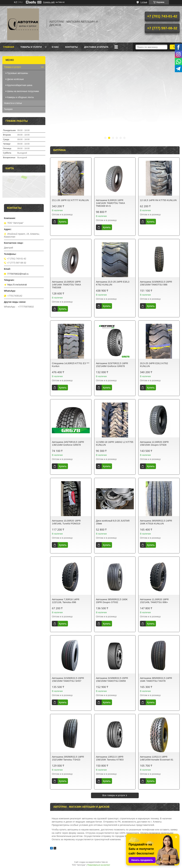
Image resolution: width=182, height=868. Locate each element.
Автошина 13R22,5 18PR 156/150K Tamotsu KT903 (110, 758)
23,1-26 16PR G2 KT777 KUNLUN (70, 200)
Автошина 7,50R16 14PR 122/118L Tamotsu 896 (66, 601)
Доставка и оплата (96, 47)
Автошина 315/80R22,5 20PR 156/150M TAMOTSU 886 (156, 283)
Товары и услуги (31, 47)
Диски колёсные (15, 79)
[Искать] (175, 47)
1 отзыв (144, 2)
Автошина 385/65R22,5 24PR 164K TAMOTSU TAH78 (156, 679)
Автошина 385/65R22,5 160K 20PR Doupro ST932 (112, 601)
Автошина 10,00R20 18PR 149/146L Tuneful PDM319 (66, 522)
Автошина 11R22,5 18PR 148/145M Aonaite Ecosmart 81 (157, 758)
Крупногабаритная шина (20, 85)
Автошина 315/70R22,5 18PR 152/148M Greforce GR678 (112, 365)
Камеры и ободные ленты (21, 97)
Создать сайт (49, 2)
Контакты (71, 47)
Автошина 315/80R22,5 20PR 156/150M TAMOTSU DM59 (112, 679)
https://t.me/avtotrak (17, 285)
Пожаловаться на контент (99, 865)
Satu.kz (105, 862)
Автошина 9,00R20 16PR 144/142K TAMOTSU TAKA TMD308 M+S (110, 203)
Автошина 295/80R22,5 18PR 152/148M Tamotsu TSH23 (68, 758)
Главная (9, 47)
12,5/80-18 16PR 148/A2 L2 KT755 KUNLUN (115, 443)
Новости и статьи (13, 103)
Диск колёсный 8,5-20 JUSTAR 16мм (113, 522)
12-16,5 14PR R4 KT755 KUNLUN (158, 200)
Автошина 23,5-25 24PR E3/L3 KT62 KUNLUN (113, 283)
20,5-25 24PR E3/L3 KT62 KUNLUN (154, 365)
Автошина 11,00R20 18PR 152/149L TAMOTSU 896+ (154, 601)
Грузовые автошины (17, 73)
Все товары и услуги (114, 795)
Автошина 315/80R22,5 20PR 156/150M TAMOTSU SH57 (68, 679)
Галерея (8, 109)
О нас (55, 47)
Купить (63, 222)
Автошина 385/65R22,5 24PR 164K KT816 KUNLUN (156, 522)
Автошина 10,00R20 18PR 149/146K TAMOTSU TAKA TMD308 (66, 285)
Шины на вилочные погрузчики (23, 91)
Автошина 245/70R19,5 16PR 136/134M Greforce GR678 (68, 443)
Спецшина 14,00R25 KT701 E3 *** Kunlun (71, 365)
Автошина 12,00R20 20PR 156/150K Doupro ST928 (154, 443)
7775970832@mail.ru (18, 274)
